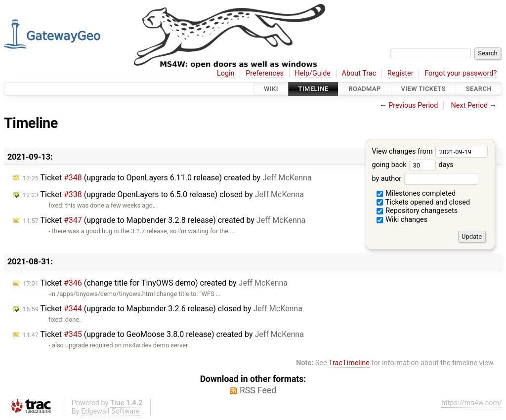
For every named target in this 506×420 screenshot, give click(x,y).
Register (401, 73)
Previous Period (413, 105)
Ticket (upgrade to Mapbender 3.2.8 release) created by (164, 220)
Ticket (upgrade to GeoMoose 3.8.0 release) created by (163, 334)
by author (425, 179)
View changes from (430, 151)
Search (479, 89)
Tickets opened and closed (423, 202)
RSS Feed (258, 390)
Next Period (470, 105)
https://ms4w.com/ (472, 403)
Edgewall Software (110, 411)
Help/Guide (313, 73)
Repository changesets (417, 211)
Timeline (314, 89)
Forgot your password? (461, 73)
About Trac (359, 73)
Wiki (271, 89)
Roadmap (365, 89)
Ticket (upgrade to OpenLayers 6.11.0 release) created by (167, 178)
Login (226, 73)
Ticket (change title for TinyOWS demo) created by (155, 283)
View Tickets (423, 89)
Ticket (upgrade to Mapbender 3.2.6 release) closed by (163, 309)
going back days (412, 165)
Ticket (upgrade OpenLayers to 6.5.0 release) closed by (163, 194)
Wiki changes (402, 220)
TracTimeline (349, 363)
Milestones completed (416, 193)
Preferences (265, 73)
